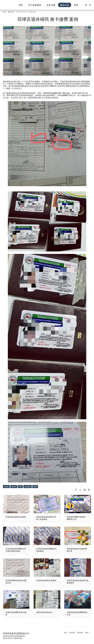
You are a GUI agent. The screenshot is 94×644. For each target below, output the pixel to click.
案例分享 (11, 12)
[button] (86, 5)
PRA (20, 487)
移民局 (14, 487)
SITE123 (10, 638)
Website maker (18, 638)
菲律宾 (6, 487)
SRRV (35, 487)
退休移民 (28, 487)
